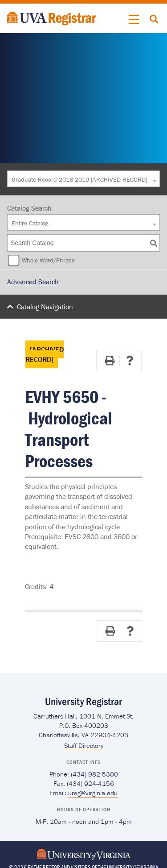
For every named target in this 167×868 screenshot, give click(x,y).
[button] (134, 20)
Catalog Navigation (45, 307)
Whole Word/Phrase (48, 260)
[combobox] (83, 179)
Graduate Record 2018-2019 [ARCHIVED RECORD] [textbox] (79, 179)
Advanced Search (33, 282)
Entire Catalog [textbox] (30, 223)
